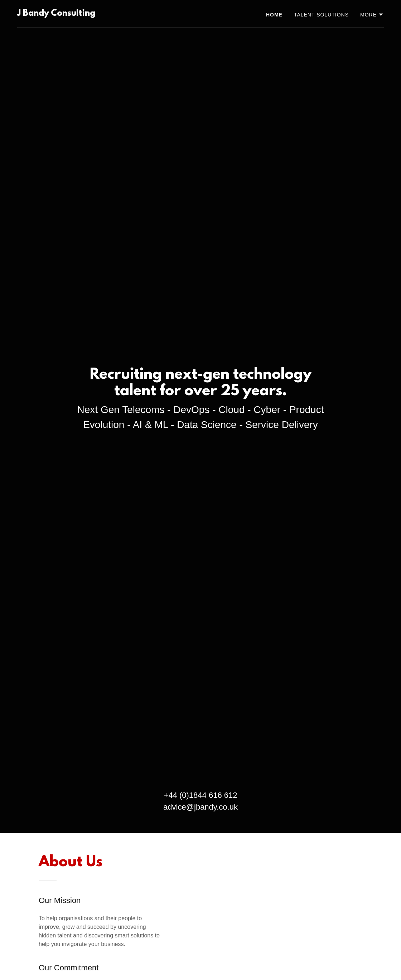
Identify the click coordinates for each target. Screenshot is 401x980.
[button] (372, 15)
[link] (56, 14)
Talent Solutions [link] (321, 15)
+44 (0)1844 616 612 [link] (201, 795)
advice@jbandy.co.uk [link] (200, 807)
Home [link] (274, 15)
